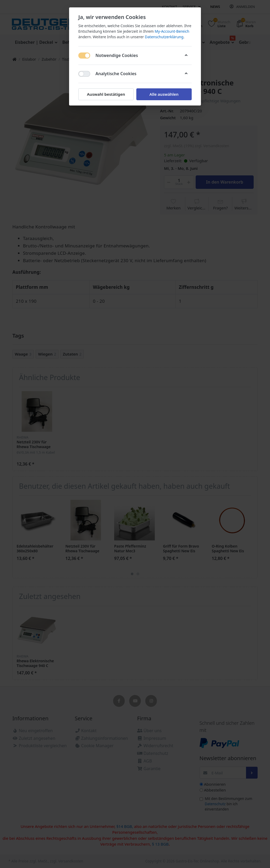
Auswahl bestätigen (106, 94)
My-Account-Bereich (172, 31)
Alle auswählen (164, 94)
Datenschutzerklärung (164, 37)
